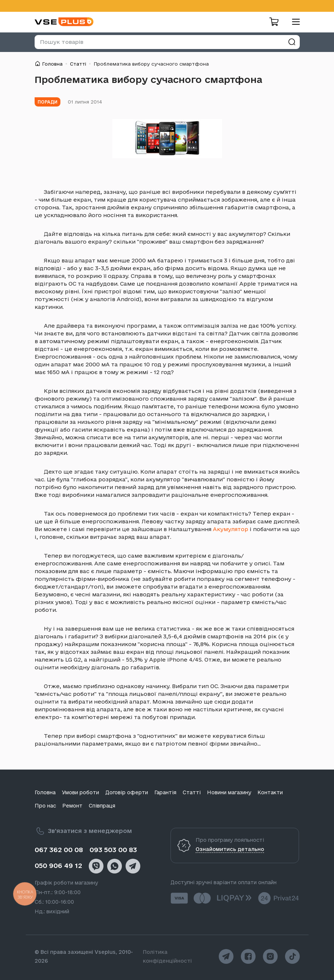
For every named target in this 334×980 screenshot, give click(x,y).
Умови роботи (80, 792)
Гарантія (165, 792)
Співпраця (102, 806)
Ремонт (72, 806)
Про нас (45, 806)
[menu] (293, 22)
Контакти (270, 792)
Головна (52, 64)
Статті (78, 64)
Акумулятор (231, 529)
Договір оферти (127, 792)
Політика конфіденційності (167, 956)
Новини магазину (229, 792)
